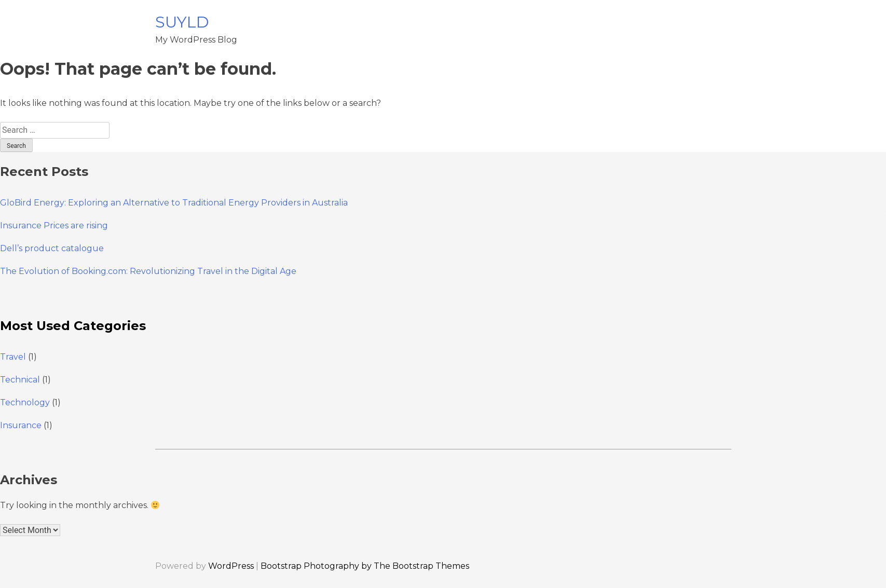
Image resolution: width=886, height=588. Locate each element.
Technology (25, 402)
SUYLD (182, 22)
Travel (13, 357)
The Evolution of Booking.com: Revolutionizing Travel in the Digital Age (148, 271)
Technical (20, 380)
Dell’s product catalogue (52, 248)
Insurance (21, 425)
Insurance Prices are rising (54, 225)
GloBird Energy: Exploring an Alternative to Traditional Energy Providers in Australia (174, 203)
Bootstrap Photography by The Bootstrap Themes (365, 566)
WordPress (231, 566)
